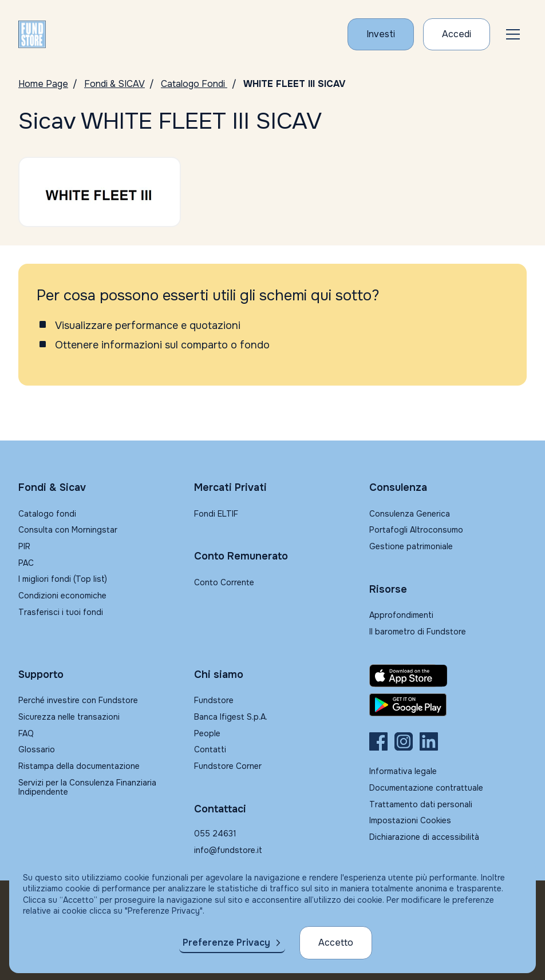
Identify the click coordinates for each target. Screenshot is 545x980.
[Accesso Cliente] (457, 34)
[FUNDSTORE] (32, 34)
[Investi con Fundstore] (381, 34)
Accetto (336, 943)
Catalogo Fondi (194, 84)
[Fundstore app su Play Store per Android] (448, 705)
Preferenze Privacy (226, 943)
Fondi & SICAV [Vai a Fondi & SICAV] (114, 84)
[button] (513, 34)
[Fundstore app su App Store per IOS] (448, 676)
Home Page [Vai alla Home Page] (43, 84)
